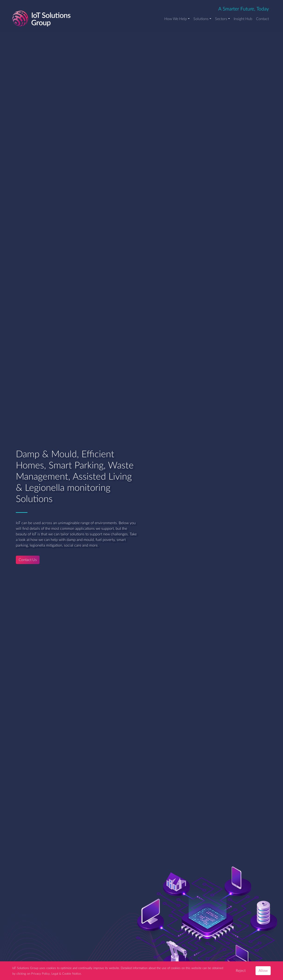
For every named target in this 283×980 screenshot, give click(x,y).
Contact (262, 19)
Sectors (221, 19)
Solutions (201, 19)
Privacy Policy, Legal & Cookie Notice (56, 974)
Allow (263, 971)
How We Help (176, 19)
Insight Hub (243, 19)
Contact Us (28, 560)
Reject (241, 971)
